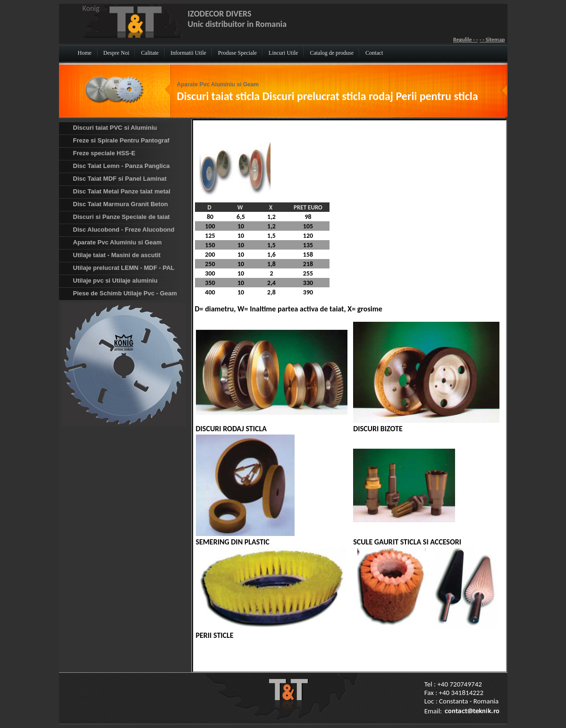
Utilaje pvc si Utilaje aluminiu (115, 280)
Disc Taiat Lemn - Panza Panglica (122, 166)
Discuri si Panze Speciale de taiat (122, 217)
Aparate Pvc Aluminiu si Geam (218, 84)
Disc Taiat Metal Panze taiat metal (122, 191)
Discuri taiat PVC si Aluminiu (115, 128)
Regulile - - (465, 40)
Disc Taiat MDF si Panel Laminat (120, 179)
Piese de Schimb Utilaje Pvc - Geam (125, 293)
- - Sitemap (492, 40)
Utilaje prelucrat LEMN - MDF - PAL (124, 268)
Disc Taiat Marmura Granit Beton (121, 204)
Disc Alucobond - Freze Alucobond (124, 230)
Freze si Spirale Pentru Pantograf (121, 140)
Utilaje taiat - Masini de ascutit (117, 255)
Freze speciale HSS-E (104, 153)
